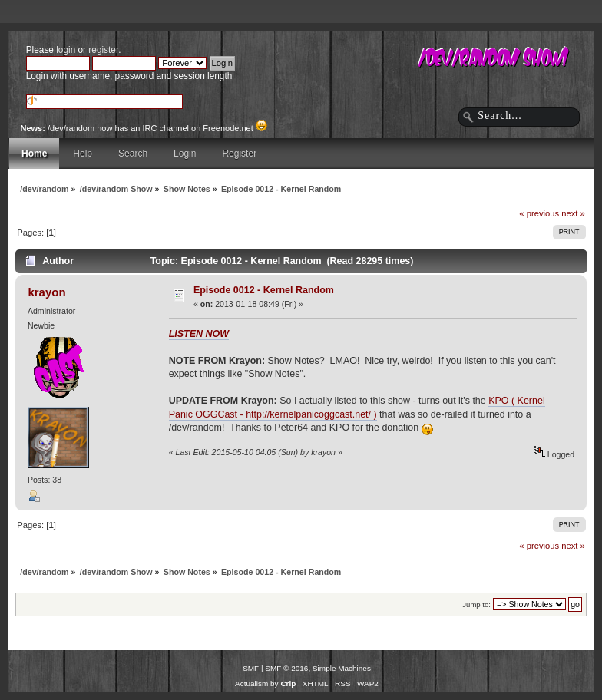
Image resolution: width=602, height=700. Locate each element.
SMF (251, 668)
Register (239, 154)
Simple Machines (342, 668)
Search (133, 154)
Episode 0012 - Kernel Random (264, 290)
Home (34, 154)
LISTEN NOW (199, 334)
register (103, 50)
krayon (46, 292)
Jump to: (476, 604)
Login (185, 154)
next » (573, 213)
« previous (539, 213)
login (66, 50)
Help (83, 154)
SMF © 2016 (286, 668)
